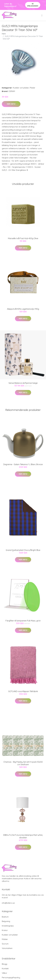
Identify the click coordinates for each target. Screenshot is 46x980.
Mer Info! (11, 104)
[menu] (42, 15)
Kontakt (5, 969)
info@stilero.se (8, 903)
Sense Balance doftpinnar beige (23, 383)
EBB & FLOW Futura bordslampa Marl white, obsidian (23, 836)
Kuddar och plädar (21, 88)
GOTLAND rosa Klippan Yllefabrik (23, 691)
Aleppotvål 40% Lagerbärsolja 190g (23, 309)
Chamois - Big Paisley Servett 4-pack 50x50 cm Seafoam (23, 763)
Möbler (5, 939)
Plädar (32, 88)
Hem (4, 34)
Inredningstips (8, 926)
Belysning (6, 921)
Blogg (4, 964)
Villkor (4, 973)
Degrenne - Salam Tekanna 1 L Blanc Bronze (23, 464)
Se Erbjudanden (33, 5)
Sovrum (5, 944)
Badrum (5, 917)
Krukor (5, 930)
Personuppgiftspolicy (11, 978)
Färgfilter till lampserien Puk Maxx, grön (23, 621)
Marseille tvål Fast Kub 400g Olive (23, 238)
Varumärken (7, 948)
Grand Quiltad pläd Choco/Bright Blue (23, 550)
